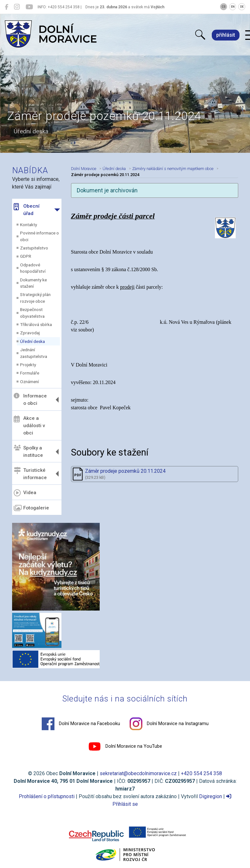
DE (242, 7)
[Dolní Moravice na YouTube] (29, 7)
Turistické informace (30, 474)
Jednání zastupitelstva (34, 353)
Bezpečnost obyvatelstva (32, 313)
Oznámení (29, 382)
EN (233, 7)
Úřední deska (32, 341)
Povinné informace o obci (39, 236)
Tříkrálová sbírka (36, 324)
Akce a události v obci (29, 426)
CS (224, 7)
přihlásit (226, 35)
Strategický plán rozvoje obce (35, 298)
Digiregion (211, 796)
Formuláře (30, 373)
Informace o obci (30, 400)
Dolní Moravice (84, 169)
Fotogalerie (31, 508)
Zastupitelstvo (34, 248)
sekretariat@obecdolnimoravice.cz (138, 773)
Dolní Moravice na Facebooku (81, 724)
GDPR (26, 256)
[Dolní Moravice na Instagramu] (17, 7)
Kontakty (29, 225)
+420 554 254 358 (201, 773)
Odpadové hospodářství (33, 268)
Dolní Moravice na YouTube (125, 746)
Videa (25, 493)
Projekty (28, 365)
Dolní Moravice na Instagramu (169, 724)
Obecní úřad (27, 210)
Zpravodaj (30, 333)
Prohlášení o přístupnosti (47, 796)
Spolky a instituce (28, 452)
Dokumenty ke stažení (33, 283)
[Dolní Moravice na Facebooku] (7, 7)
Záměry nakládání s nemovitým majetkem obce (173, 169)
